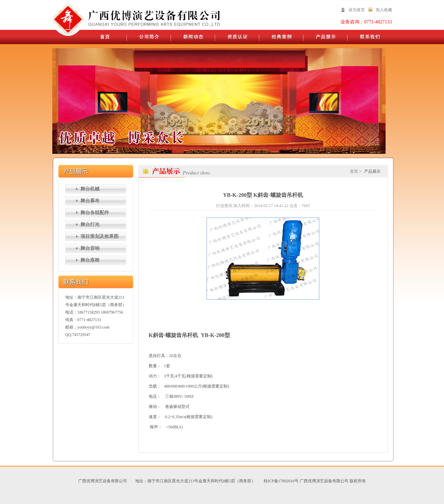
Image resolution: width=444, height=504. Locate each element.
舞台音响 (90, 248)
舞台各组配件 (95, 213)
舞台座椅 (90, 260)
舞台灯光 (90, 225)
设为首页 (357, 10)
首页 (354, 171)
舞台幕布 (90, 201)
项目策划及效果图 (100, 236)
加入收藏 (384, 10)
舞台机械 (90, 189)
